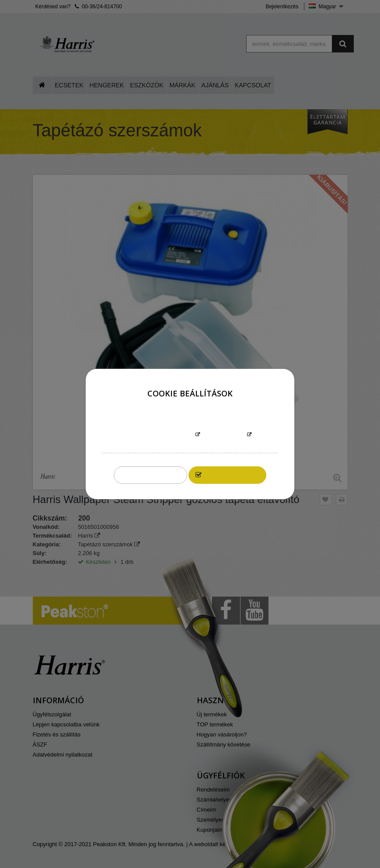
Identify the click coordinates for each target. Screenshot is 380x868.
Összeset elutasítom (150, 475)
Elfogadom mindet (232, 475)
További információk (160, 435)
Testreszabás (223, 435)
